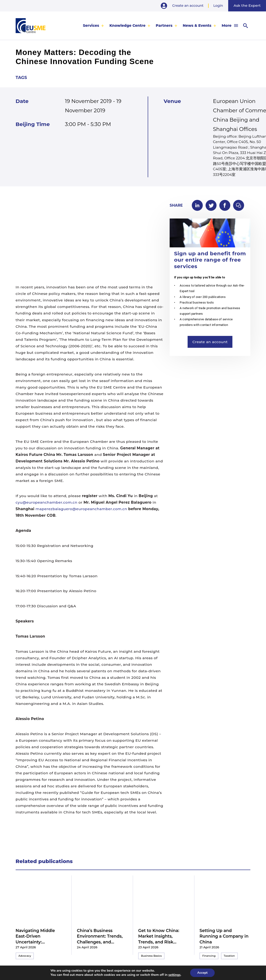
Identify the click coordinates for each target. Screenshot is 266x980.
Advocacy (25, 956)
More (227, 26)
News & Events (197, 26)
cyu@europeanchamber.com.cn (47, 502)
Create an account (188, 6)
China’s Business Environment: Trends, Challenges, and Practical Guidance (100, 936)
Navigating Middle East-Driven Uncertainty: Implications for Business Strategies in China (39, 936)
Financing (209, 956)
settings (175, 975)
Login (218, 6)
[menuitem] (93, 26)
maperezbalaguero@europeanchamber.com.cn (81, 509)
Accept (202, 973)
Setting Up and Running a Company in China (224, 936)
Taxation (229, 956)
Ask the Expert (247, 5)
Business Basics (151, 956)
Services (91, 26)
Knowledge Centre (128, 26)
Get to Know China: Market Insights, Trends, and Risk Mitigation (159, 936)
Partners (164, 26)
